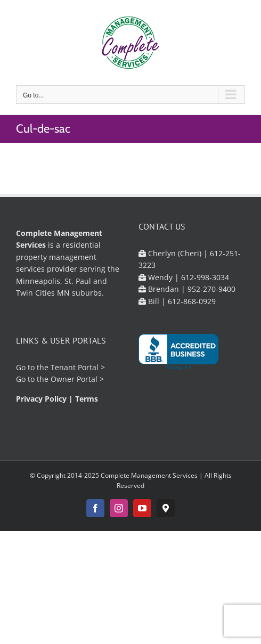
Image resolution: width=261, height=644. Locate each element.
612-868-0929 (192, 301)
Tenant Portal (75, 367)
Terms (87, 399)
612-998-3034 (205, 277)
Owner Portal (74, 379)
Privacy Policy (41, 399)
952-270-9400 (211, 289)
